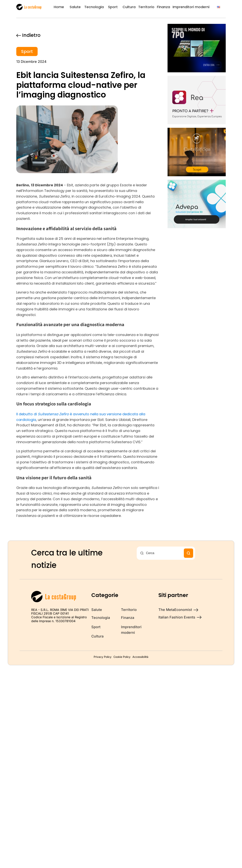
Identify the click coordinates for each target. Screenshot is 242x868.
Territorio (146, 7)
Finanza (163, 7)
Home (59, 7)
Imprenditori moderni (191, 7)
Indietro (28, 35)
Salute (75, 7)
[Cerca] (188, 553)
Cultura (129, 7)
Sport (113, 7)
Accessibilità (140, 657)
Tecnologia (94, 7)
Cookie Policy (122, 657)
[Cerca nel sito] (164, 553)
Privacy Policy (103, 657)
